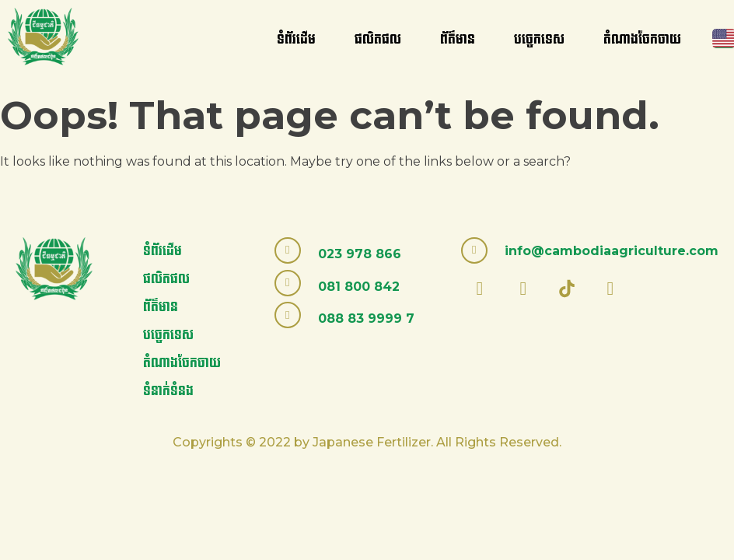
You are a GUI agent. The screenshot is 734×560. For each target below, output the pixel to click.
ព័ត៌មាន (458, 39)
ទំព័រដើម (296, 39)
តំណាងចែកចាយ (642, 39)
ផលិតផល (378, 39)
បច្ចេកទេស (539, 39)
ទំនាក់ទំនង (168, 391)
